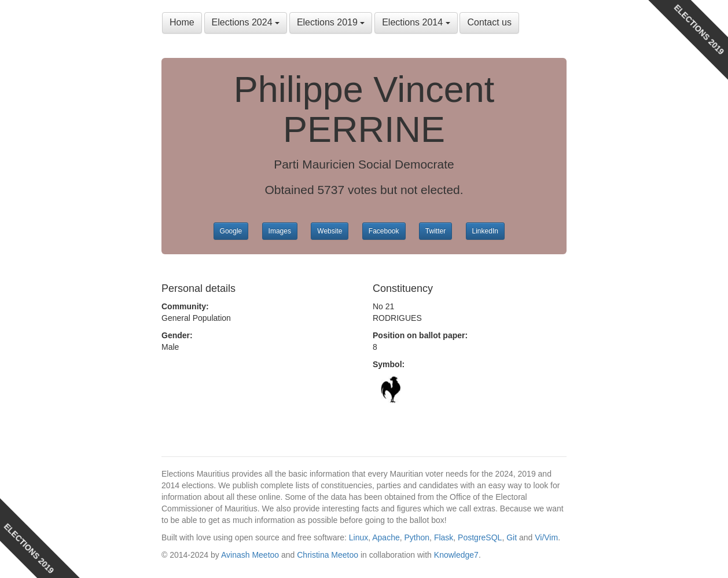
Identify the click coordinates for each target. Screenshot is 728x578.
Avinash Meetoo (250, 555)
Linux (359, 537)
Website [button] (330, 231)
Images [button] (280, 231)
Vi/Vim (546, 537)
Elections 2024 (246, 22)
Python (417, 537)
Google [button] (231, 231)
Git (512, 537)
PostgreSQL (480, 537)
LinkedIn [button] (485, 231)
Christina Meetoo (328, 555)
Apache (386, 537)
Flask (444, 537)
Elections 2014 (416, 22)
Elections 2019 (331, 22)
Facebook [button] (384, 231)
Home (182, 22)
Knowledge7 (456, 555)
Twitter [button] (435, 231)
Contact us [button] (489, 22)
